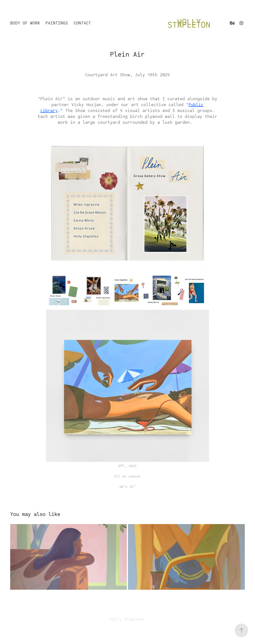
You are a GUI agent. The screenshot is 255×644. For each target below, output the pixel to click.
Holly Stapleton (189, 23)
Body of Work (25, 23)
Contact (82, 23)
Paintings (57, 23)
